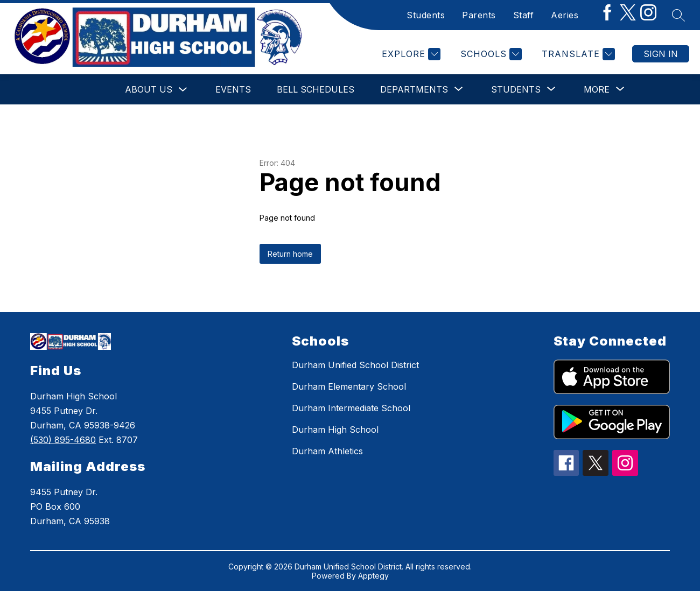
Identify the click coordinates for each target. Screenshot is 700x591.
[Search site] (678, 15)
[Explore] (410, 54)
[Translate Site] (577, 54)
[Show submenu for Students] (516, 89)
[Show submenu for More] (597, 89)
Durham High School (335, 430)
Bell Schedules (316, 89)
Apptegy (373, 576)
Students (426, 15)
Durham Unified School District (355, 365)
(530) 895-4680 (63, 440)
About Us (149, 89)
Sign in (661, 54)
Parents (479, 15)
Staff (524, 15)
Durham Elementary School (349, 386)
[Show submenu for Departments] (414, 89)
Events (233, 89)
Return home (290, 254)
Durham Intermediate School (351, 408)
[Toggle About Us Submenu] (183, 90)
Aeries (565, 15)
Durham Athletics (327, 451)
